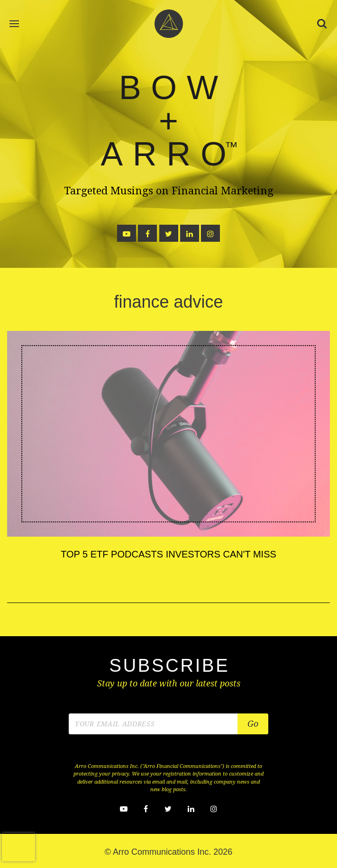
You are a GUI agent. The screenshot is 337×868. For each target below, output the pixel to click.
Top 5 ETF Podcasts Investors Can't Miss (168, 554)
